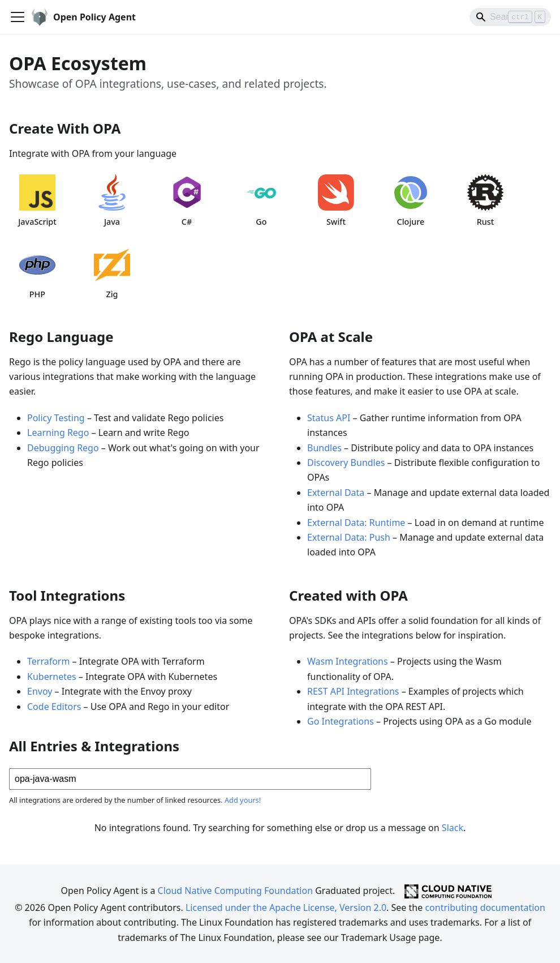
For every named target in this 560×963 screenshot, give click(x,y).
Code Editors (54, 707)
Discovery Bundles (346, 463)
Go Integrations (341, 721)
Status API (329, 418)
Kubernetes (52, 677)
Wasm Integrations (348, 661)
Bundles (324, 448)
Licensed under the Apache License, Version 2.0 (286, 908)
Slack (453, 828)
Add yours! (243, 800)
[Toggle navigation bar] (18, 17)
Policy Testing (56, 418)
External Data (336, 493)
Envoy (40, 691)
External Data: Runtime (356, 523)
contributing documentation (485, 908)
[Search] (510, 17)
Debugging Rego (63, 448)
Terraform (48, 661)
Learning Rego (58, 433)
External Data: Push (349, 537)
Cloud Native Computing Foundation (235, 891)
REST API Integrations (353, 691)
